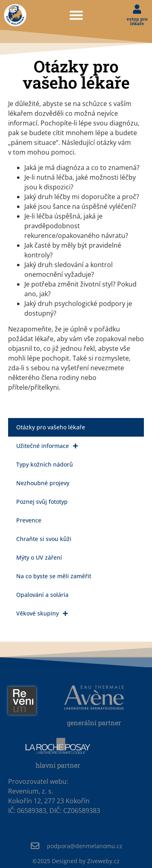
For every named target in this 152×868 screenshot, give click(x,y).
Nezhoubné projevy (43, 483)
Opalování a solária (42, 595)
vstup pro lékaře (137, 21)
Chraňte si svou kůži (44, 539)
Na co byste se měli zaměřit (54, 576)
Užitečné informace (47, 446)
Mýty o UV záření (39, 557)
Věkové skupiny (42, 613)
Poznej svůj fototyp (42, 502)
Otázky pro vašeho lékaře (51, 427)
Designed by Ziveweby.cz (76, 861)
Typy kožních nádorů (45, 464)
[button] (76, 15)
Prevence (29, 520)
